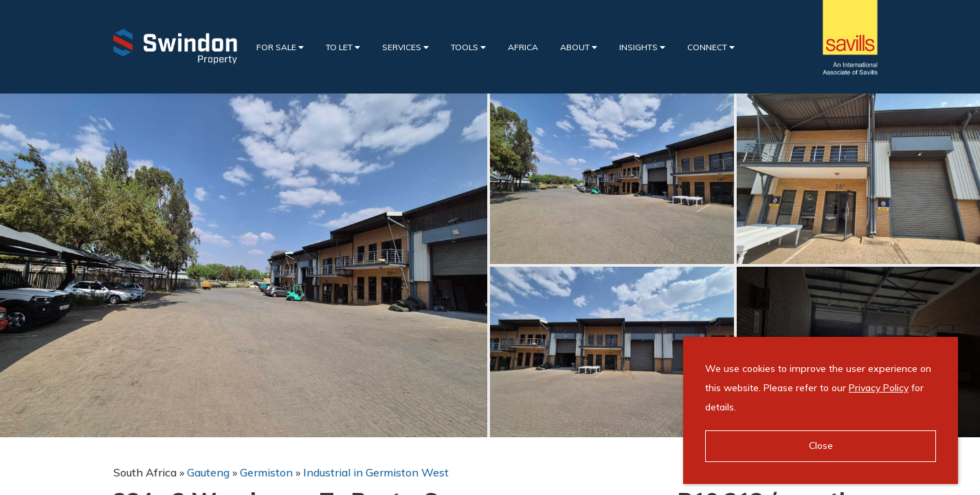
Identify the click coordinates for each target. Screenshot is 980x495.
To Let (343, 47)
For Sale (280, 47)
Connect (711, 47)
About (579, 47)
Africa (523, 47)
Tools (468, 47)
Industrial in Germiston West (376, 472)
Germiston (266, 472)
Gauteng (208, 472)
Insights (642, 47)
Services (405, 47)
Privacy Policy (879, 388)
